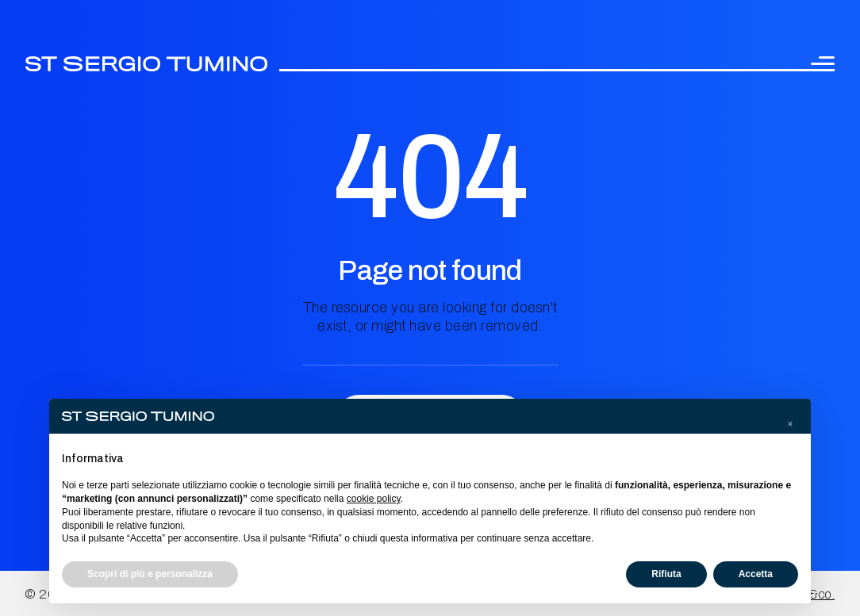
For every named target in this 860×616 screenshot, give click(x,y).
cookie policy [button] (374, 499)
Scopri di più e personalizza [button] (150, 574)
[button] (790, 424)
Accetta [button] (756, 574)
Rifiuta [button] (666, 574)
